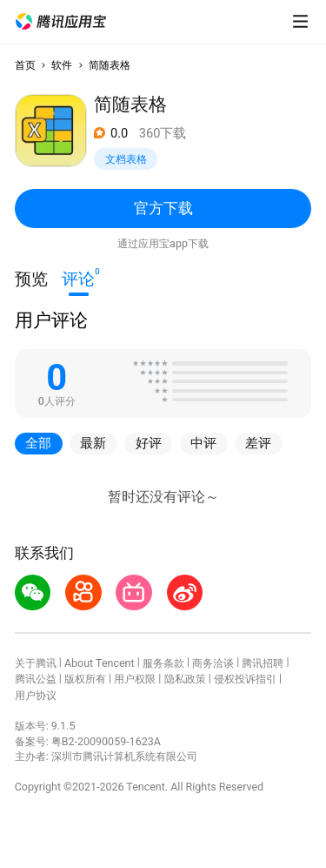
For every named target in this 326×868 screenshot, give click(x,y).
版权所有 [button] (85, 679)
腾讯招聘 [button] (263, 663)
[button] (61, 22)
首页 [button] (25, 65)
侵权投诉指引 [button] (245, 679)
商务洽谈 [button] (213, 663)
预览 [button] (31, 279)
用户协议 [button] (36, 695)
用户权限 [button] (135, 679)
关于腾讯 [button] (36, 663)
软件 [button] (62, 65)
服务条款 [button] (163, 663)
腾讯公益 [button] (36, 679)
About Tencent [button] (100, 663)
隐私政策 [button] (185, 679)
